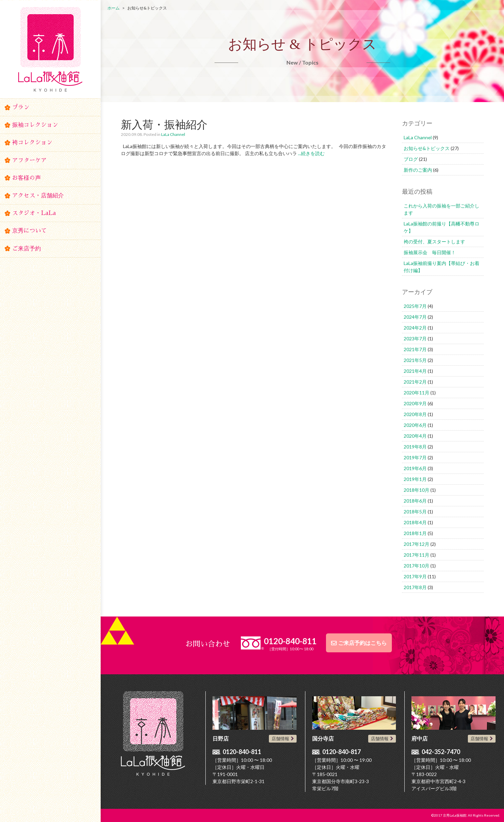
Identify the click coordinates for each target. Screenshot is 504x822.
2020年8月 (415, 414)
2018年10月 (417, 490)
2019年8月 (415, 447)
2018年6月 (415, 501)
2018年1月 (415, 533)
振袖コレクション (35, 125)
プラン (21, 107)
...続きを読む (311, 153)
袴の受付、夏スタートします (434, 241)
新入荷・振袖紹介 (164, 124)
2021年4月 (415, 371)
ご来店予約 (27, 249)
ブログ (411, 159)
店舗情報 (280, 739)
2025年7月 (415, 306)
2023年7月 (415, 339)
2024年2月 (415, 328)
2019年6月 (415, 468)
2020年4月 (415, 436)
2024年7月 (415, 317)
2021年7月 (415, 349)
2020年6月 (415, 425)
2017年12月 (417, 544)
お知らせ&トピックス (427, 148)
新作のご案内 (418, 170)
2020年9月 (415, 403)
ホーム (114, 8)
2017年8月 (415, 587)
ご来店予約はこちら (362, 643)
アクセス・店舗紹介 (38, 196)
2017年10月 (417, 566)
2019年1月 (415, 479)
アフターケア (29, 160)
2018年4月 (415, 522)
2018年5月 (415, 512)
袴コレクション (32, 142)
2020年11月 (417, 393)
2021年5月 (415, 360)
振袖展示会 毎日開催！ (430, 252)
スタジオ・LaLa (34, 213)
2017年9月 (415, 576)
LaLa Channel (173, 134)
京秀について (29, 231)
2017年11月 (417, 555)
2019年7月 (415, 457)
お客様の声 (27, 178)
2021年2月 (415, 382)
